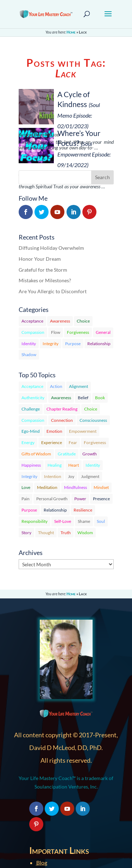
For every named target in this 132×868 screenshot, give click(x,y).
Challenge (31, 409)
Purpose (73, 344)
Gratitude (67, 454)
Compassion (33, 332)
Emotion (54, 431)
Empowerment (83, 431)
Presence (101, 499)
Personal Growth (52, 499)
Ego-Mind (31, 431)
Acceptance (32, 321)
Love (26, 487)
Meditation (47, 487)
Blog (42, 779)
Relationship (99, 344)
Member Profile (55, 796)
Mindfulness (76, 487)
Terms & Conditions (60, 830)
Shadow (29, 355)
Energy (28, 442)
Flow (56, 332)
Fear (73, 442)
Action (56, 386)
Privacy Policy (53, 821)
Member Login (54, 787)
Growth (90, 454)
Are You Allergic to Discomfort (53, 291)
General (103, 332)
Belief (83, 398)
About (44, 804)
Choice (83, 321)
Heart (74, 465)
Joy (71, 476)
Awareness (60, 321)
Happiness (31, 465)
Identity (29, 344)
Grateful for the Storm (43, 270)
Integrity (51, 344)
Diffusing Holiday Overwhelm (51, 248)
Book (100, 398)
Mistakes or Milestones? (45, 280)
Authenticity (33, 398)
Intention (53, 476)
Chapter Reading (62, 409)
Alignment (78, 386)
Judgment (90, 476)
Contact (46, 813)
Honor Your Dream (40, 259)
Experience (52, 442)
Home (71, 32)
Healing (55, 465)
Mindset (101, 487)
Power (80, 499)
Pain (26, 499)
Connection (62, 420)
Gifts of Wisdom (36, 454)
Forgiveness (78, 332)
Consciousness (93, 420)
